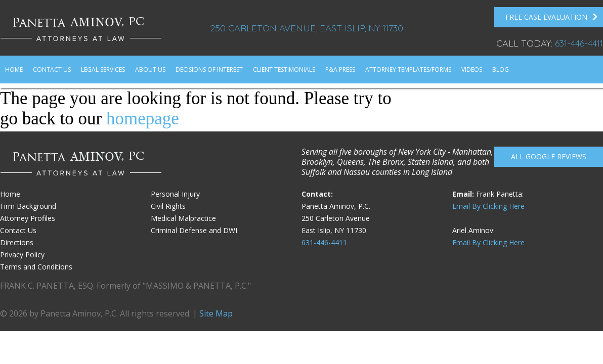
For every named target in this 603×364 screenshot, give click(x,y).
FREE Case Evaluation (552, 17)
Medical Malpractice (183, 218)
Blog (501, 70)
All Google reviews (549, 156)
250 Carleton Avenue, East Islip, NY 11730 (307, 28)
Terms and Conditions (36, 267)
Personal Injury (175, 194)
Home (14, 70)
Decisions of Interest (209, 70)
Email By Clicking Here (488, 206)
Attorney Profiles (28, 218)
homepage (143, 119)
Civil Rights (168, 206)
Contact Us (52, 70)
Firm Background (28, 206)
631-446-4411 (579, 43)
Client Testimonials (284, 70)
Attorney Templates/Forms (408, 70)
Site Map (216, 313)
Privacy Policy (22, 255)
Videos (472, 70)
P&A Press (340, 70)
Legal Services (103, 70)
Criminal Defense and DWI (194, 230)
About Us (150, 70)
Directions (17, 242)
